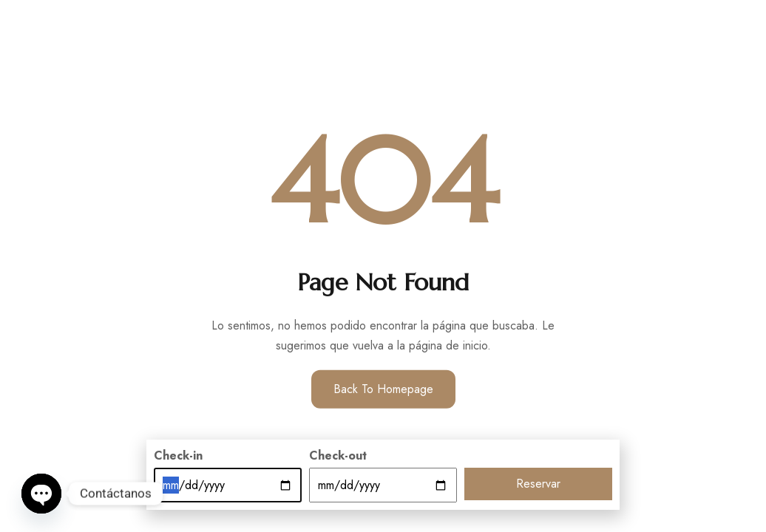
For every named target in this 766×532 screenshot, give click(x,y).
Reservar (538, 484)
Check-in (178, 456)
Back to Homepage (383, 389)
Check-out (338, 456)
